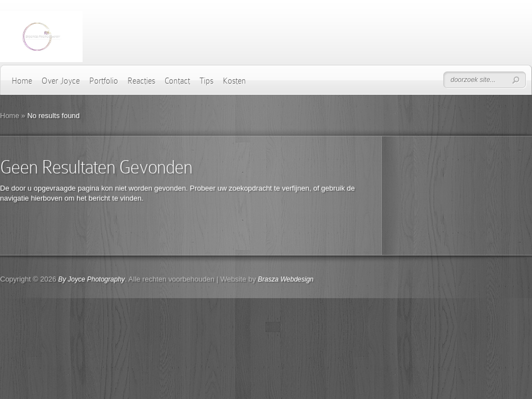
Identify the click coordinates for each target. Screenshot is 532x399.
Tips (206, 81)
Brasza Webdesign (286, 279)
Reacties (141, 81)
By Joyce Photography (91, 279)
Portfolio (104, 81)
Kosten (234, 81)
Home (22, 81)
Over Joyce (61, 81)
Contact (177, 81)
